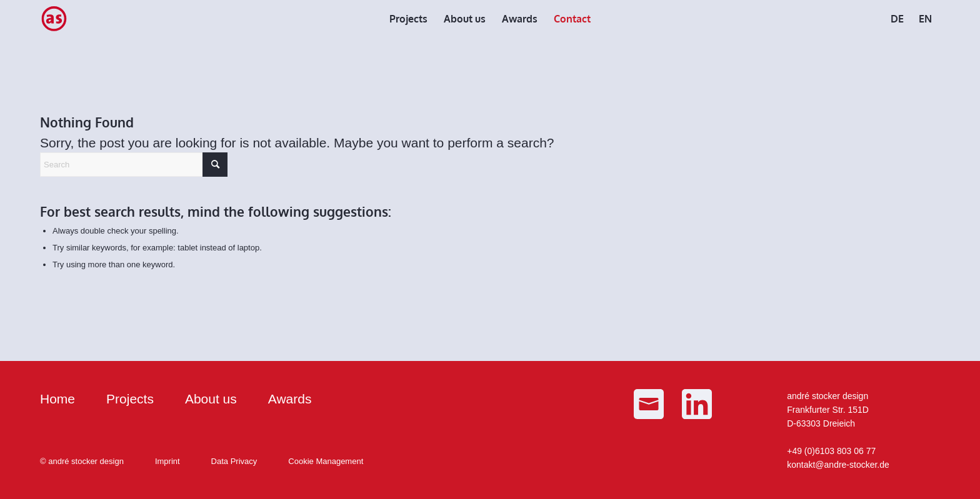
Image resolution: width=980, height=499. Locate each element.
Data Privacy (234, 461)
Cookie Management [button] (326, 461)
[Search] (134, 165)
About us (211, 399)
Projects (130, 399)
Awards (290, 399)
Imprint (167, 461)
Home (57, 399)
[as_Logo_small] (54, 19)
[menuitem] (408, 19)
